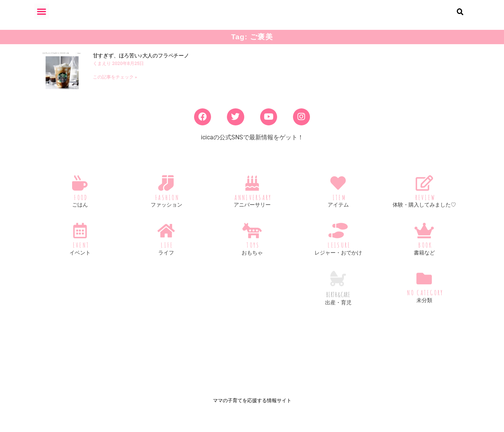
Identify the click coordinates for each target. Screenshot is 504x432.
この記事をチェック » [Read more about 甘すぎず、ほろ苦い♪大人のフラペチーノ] (115, 83)
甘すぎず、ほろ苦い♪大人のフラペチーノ (141, 62)
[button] (42, 11)
